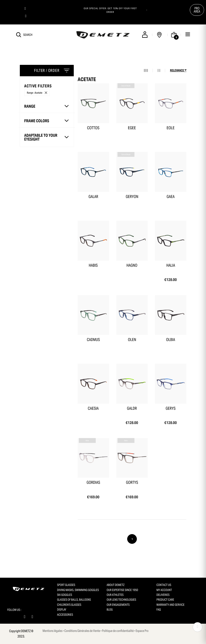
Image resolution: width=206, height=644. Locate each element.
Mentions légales (52, 631)
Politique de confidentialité (118, 631)
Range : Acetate (35, 93)
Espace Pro (142, 631)
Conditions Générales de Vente (82, 631)
